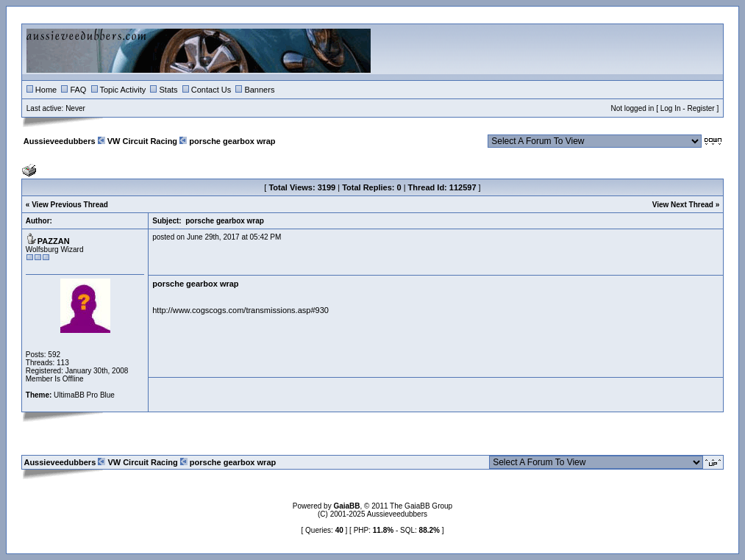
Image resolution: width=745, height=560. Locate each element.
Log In (671, 108)
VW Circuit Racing (142, 141)
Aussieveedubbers (60, 141)
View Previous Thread (70, 205)
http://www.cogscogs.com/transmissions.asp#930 (240, 310)
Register (701, 108)
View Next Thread (683, 205)
